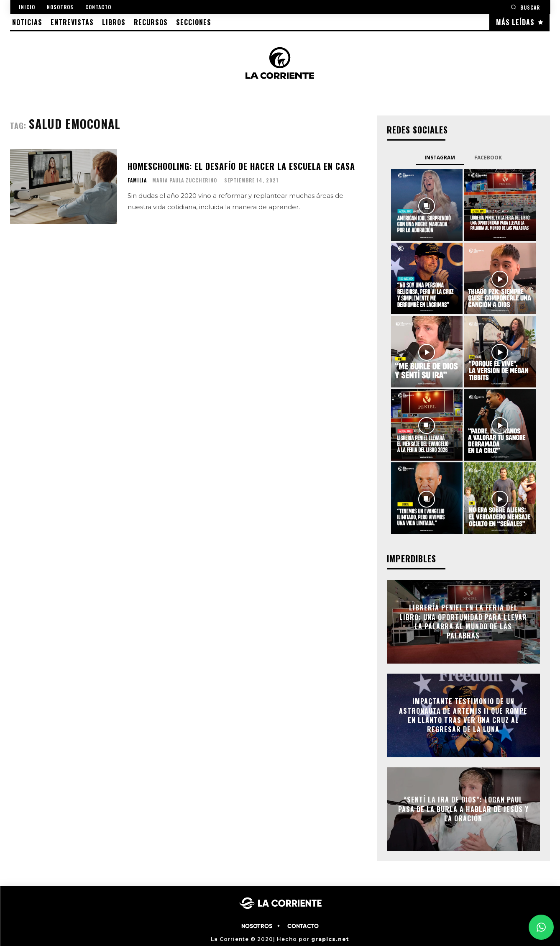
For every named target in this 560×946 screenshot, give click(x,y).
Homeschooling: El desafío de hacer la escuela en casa (241, 166)
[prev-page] (510, 595)
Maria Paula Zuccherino (185, 180)
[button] (525, 7)
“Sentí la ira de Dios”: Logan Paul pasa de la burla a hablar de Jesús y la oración (463, 809)
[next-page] (525, 595)
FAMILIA (137, 180)
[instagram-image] (427, 205)
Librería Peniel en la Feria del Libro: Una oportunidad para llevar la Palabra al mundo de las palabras (463, 622)
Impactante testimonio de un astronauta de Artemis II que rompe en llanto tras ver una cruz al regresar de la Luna (463, 715)
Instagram (440, 158)
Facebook (488, 158)
